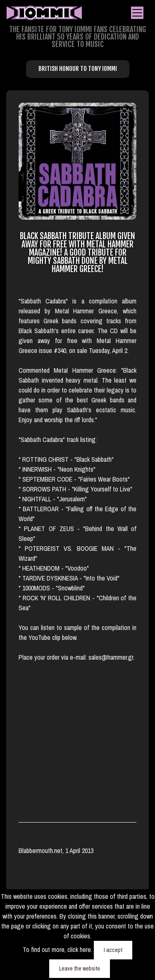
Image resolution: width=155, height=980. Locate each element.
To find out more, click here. (58, 949)
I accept (113, 950)
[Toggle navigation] (137, 13)
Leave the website (80, 968)
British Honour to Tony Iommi (78, 69)
